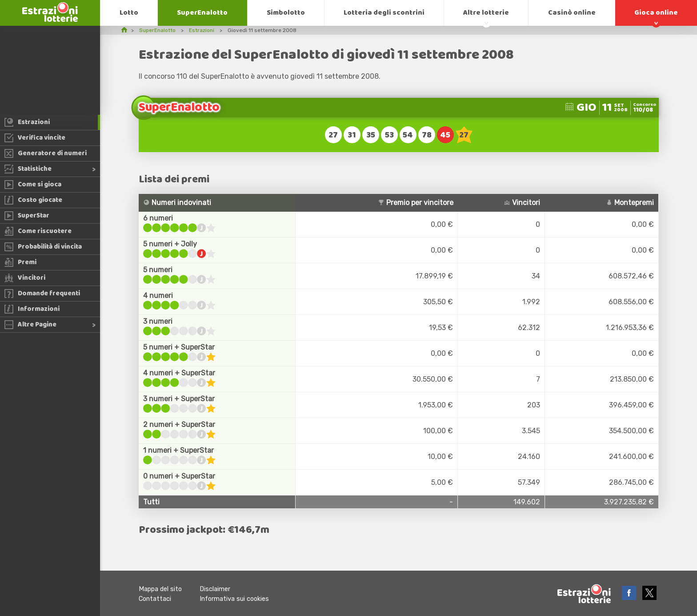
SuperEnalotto (202, 13)
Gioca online (656, 13)
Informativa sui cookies (234, 599)
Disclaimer (215, 589)
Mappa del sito (160, 589)
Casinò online (572, 13)
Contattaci (155, 599)
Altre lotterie (486, 13)
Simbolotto (286, 13)
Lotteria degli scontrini (384, 13)
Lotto (129, 13)
